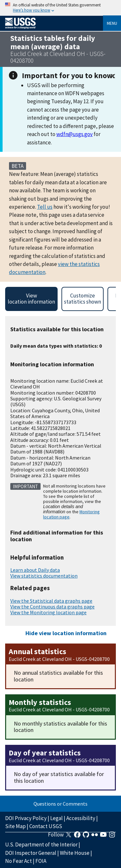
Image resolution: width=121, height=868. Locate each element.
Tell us (45, 207)
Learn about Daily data (35, 570)
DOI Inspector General (31, 853)
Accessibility (81, 818)
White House (75, 853)
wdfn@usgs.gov (74, 134)
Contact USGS (46, 826)
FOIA (41, 861)
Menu (112, 23)
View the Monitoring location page (48, 612)
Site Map (15, 826)
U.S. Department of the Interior (41, 845)
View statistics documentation (44, 576)
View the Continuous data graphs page (52, 607)
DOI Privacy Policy (26, 818)
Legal (56, 818)
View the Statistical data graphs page (51, 601)
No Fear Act (19, 861)
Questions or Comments (60, 804)
